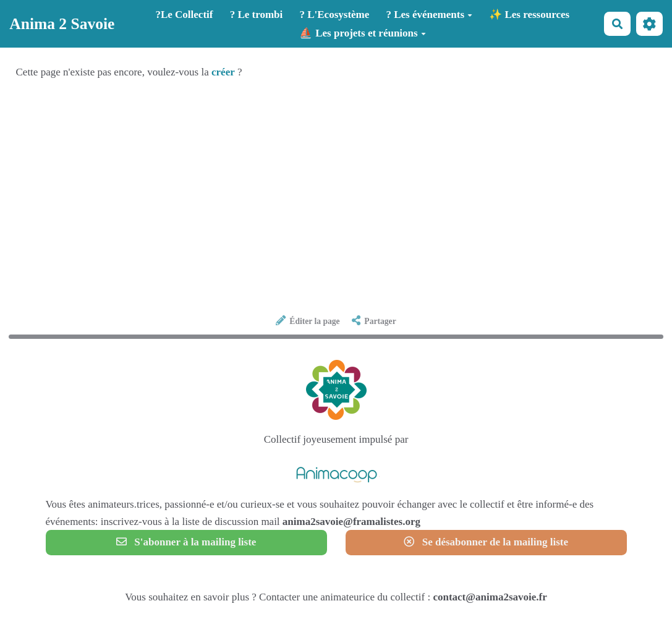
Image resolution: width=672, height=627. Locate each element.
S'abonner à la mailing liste (186, 542)
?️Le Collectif (184, 15)
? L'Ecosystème (334, 15)
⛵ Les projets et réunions (363, 33)
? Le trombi (257, 15)
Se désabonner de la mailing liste (486, 542)
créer (223, 72)
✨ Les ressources (529, 15)
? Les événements (429, 15)
